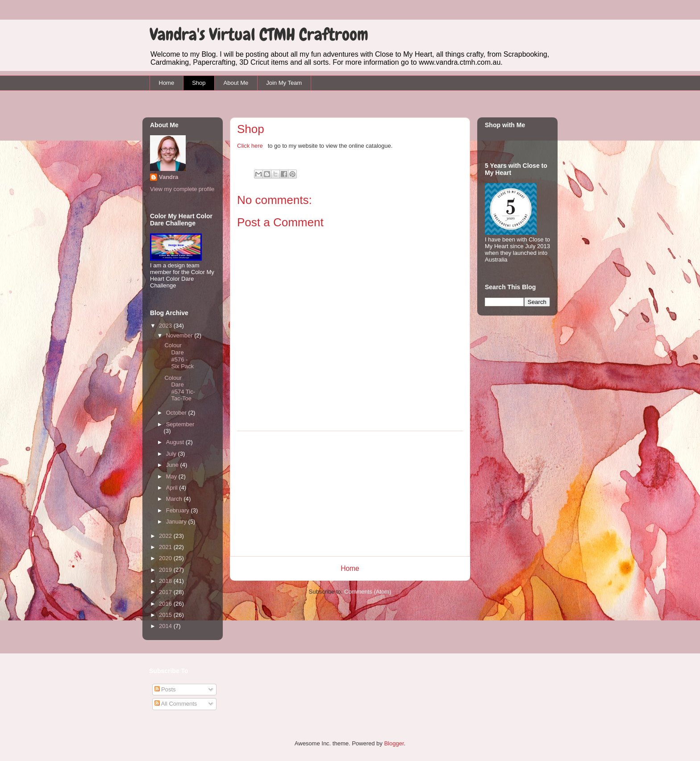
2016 (166, 604)
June (173, 465)
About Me (236, 83)
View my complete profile (182, 189)
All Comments (176, 704)
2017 (166, 592)
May (172, 476)
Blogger (394, 743)
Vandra (169, 177)
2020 (166, 558)
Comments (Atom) (368, 592)
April (173, 488)
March (175, 499)
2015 (166, 615)
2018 (166, 581)
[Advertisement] (350, 494)
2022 (166, 536)
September (180, 424)
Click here (251, 146)
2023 (166, 326)
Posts (165, 689)
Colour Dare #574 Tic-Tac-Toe (179, 388)
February (179, 510)
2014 (166, 626)
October (177, 413)
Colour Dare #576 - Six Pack (179, 356)
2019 (166, 570)
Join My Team (284, 83)
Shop (199, 83)
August (176, 442)
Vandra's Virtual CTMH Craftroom (259, 35)
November (180, 335)
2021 (166, 547)
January (177, 522)
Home (167, 83)
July (172, 454)
